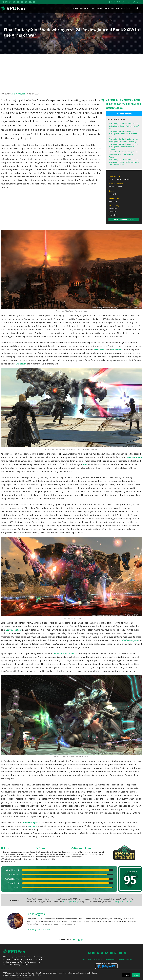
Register (138, 2)
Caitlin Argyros (18, 94)
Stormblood (117, 350)
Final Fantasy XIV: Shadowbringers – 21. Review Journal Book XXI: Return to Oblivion (123, 147)
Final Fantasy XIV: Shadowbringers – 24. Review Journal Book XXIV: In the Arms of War (124, 126)
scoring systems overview (123, 901)
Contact (121, 2)
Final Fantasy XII (130, 640)
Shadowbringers (31, 822)
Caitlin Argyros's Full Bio (38, 930)
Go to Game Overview (124, 220)
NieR (85, 464)
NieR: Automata (134, 457)
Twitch (131, 8)
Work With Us (99, 959)
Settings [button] (126, 975)
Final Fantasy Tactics (64, 653)
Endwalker (21, 364)
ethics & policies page (71, 901)
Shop (139, 8)
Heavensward (100, 350)
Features (110, 8)
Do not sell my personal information (16, 977)
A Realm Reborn (14, 630)
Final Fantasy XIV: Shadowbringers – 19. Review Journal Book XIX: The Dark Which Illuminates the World (124, 162)
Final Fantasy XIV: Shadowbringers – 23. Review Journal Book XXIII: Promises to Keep (123, 134)
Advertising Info (111, 959)
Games (74, 8)
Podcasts (121, 8)
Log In (130, 2)
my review (33, 826)
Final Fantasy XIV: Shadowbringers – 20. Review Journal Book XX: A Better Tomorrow (123, 154)
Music (100, 8)
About (113, 2)
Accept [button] (136, 975)
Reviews (84, 8)
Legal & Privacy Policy (125, 959)
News (93, 8)
